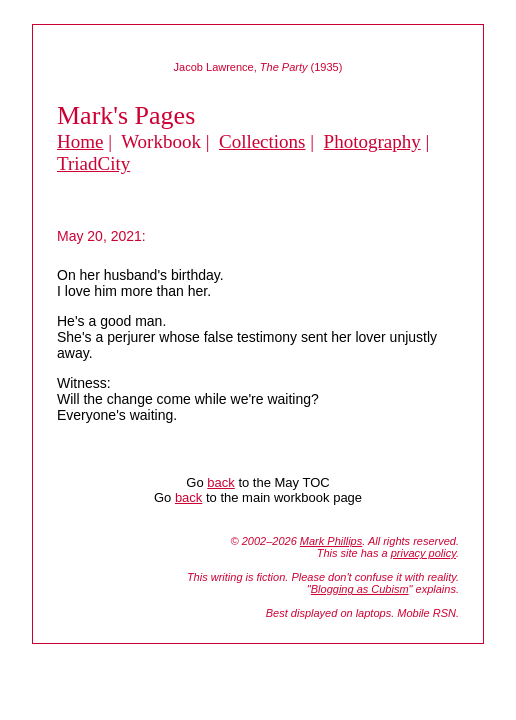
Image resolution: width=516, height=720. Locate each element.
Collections (262, 141)
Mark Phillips (331, 541)
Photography (372, 141)
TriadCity (93, 163)
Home (80, 141)
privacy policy (423, 553)
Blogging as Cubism (360, 589)
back (220, 482)
